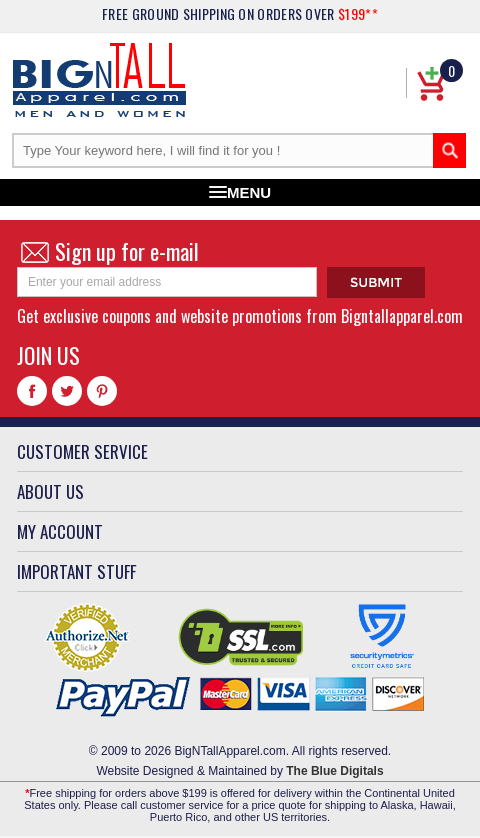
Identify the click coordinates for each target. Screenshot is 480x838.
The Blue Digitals (334, 771)
